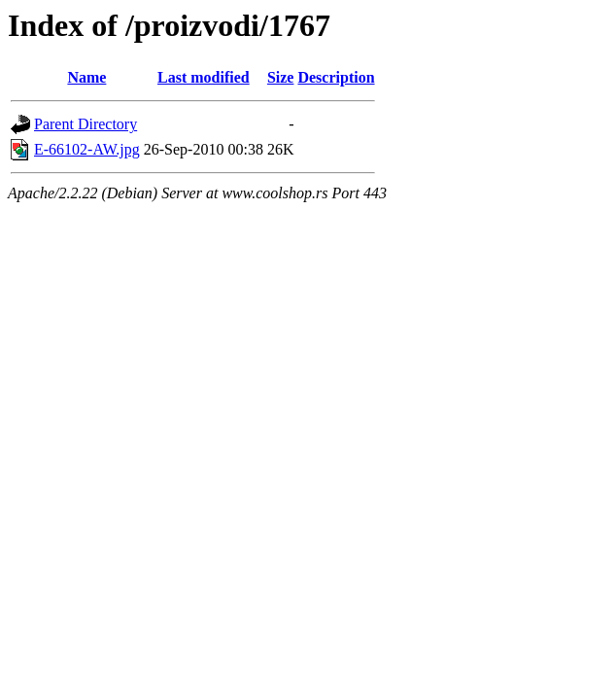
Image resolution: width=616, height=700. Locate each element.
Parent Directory (86, 124)
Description (336, 77)
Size (281, 77)
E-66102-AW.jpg (87, 149)
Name (86, 77)
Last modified (204, 77)
